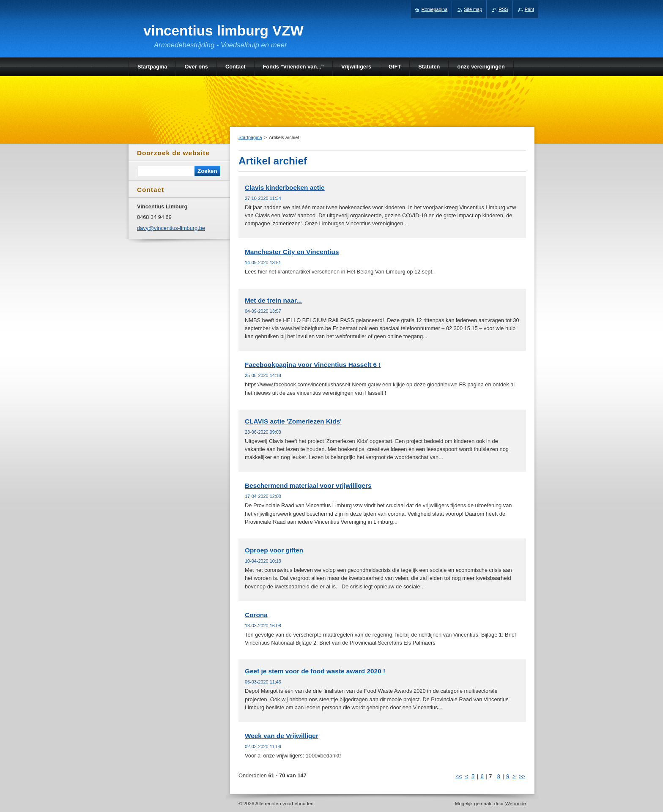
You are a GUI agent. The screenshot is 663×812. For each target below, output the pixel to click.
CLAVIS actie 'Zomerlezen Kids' (293, 421)
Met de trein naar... (273, 300)
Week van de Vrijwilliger (282, 736)
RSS (503, 9)
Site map (473, 9)
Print (529, 9)
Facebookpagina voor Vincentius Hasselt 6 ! (313, 365)
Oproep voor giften (274, 550)
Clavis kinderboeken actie (285, 187)
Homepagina (435, 9)
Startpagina (250, 137)
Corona (256, 615)
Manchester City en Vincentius (292, 252)
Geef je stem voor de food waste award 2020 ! (315, 671)
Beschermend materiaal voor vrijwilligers (308, 485)
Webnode (516, 804)
